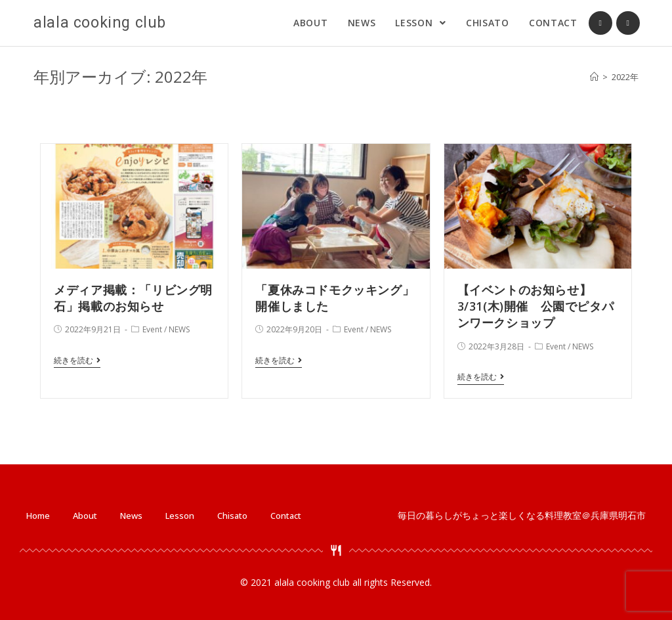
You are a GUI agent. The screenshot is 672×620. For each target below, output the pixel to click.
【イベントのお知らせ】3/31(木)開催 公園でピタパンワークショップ (536, 306)
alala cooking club (100, 23)
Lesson (180, 516)
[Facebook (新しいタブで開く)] (600, 23)
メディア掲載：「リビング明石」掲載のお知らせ (133, 298)
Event (152, 329)
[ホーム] (594, 77)
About (85, 516)
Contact (286, 516)
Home (38, 516)
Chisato (232, 516)
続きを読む (77, 361)
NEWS (179, 329)
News (131, 516)
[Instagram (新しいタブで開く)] (628, 23)
